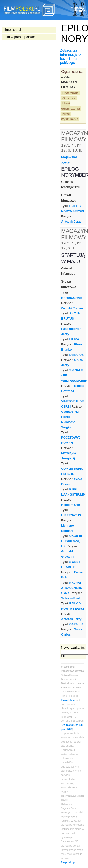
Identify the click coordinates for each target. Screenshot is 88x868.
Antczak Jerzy (71, 222)
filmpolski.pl (68, 700)
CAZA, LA (77, 624)
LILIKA (74, 339)
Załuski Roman (72, 308)
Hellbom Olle (71, 505)
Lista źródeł (71, 93)
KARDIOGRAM (72, 298)
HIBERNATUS (71, 515)
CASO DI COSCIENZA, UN (72, 541)
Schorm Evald (71, 598)
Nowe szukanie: (73, 648)
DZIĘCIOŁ (77, 355)
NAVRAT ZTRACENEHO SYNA (72, 588)
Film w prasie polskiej (20, 37)
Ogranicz (69, 98)
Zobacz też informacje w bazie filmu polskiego (70, 57)
